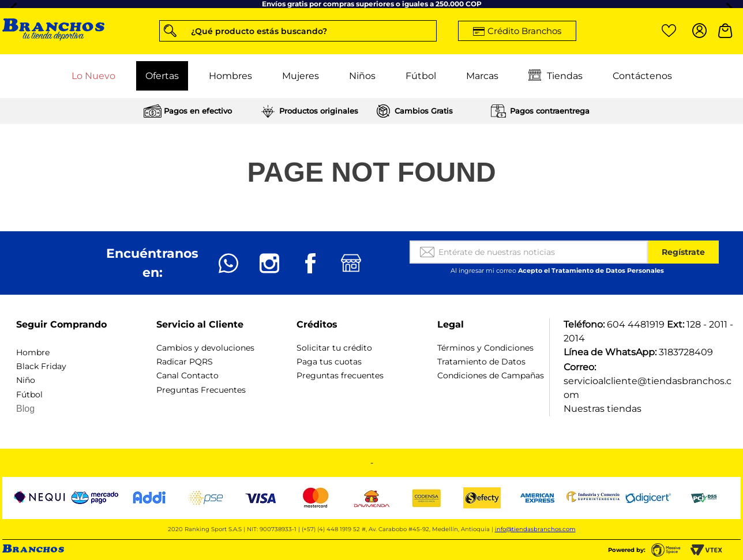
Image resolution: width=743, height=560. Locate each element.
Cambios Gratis (424, 111)
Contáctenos (642, 76)
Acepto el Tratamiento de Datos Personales (591, 270)
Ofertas (162, 76)
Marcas (482, 76)
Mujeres (301, 76)
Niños (362, 76)
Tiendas (556, 76)
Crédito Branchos (524, 31)
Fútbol (421, 76)
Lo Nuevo (93, 76)
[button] (298, 31)
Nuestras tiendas (603, 409)
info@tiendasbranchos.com (535, 529)
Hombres (230, 76)
